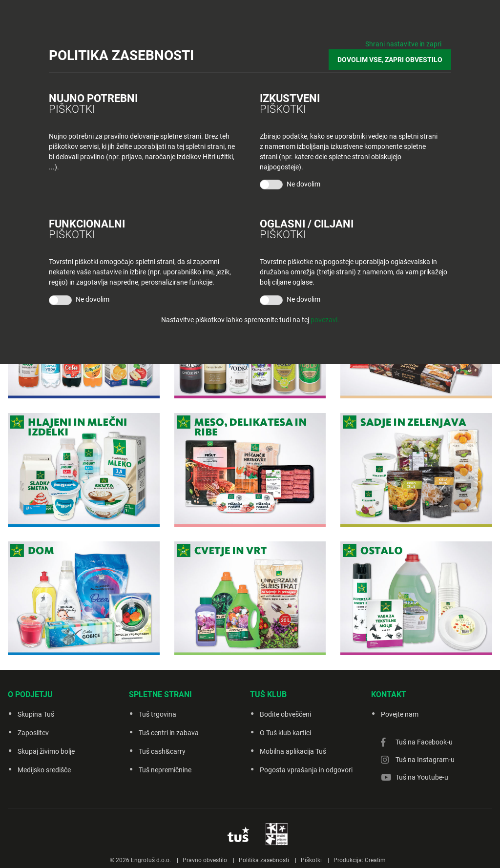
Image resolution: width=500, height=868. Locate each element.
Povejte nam (400, 714)
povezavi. (325, 320)
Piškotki (311, 860)
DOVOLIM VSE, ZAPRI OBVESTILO (390, 60)
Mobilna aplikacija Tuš (293, 751)
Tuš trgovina (157, 714)
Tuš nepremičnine (165, 770)
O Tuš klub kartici (285, 733)
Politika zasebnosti (264, 860)
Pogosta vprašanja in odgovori (306, 770)
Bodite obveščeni (285, 714)
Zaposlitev (33, 733)
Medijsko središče (44, 770)
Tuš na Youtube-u (422, 777)
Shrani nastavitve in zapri (403, 44)
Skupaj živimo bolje (46, 751)
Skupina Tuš (36, 714)
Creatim (375, 860)
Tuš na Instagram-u (425, 760)
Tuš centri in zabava (169, 733)
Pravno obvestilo (205, 860)
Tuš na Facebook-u (424, 742)
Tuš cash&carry (162, 751)
